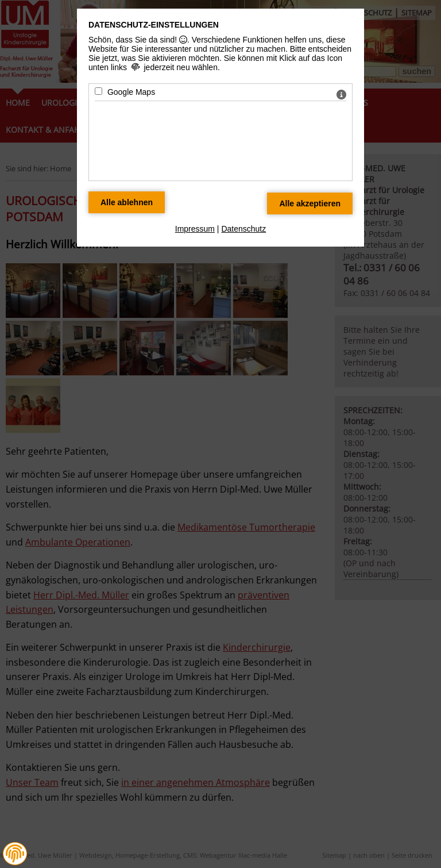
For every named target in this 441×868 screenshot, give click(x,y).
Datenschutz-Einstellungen (154, 25)
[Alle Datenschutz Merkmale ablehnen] (127, 202)
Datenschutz (243, 229)
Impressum (195, 229)
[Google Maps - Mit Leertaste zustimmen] (98, 91)
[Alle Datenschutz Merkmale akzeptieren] (310, 203)
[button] (15, 854)
